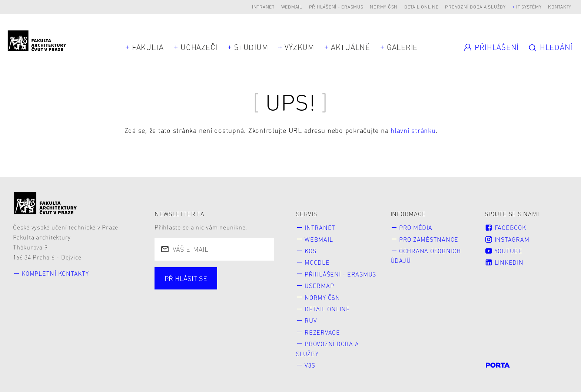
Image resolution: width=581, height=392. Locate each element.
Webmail (292, 7)
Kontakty (560, 7)
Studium (251, 47)
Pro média (416, 227)
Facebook (505, 227)
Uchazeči (199, 47)
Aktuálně (351, 47)
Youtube (504, 251)
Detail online (421, 7)
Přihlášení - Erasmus (336, 7)
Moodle (317, 262)
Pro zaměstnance (429, 239)
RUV (311, 320)
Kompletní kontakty (55, 273)
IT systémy (529, 7)
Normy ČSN (384, 7)
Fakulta (148, 47)
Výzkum (299, 47)
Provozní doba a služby (475, 7)
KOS (310, 251)
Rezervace (322, 332)
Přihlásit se (186, 278)
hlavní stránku (413, 130)
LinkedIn (504, 262)
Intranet (263, 7)
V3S (310, 365)
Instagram (507, 239)
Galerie (402, 47)
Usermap (319, 286)
